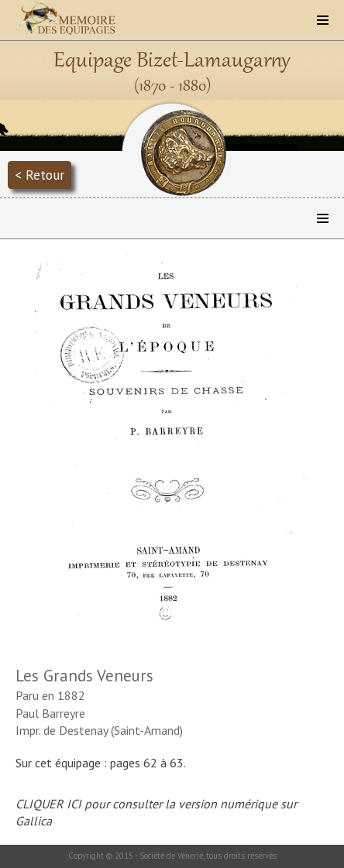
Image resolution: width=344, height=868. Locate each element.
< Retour (40, 175)
